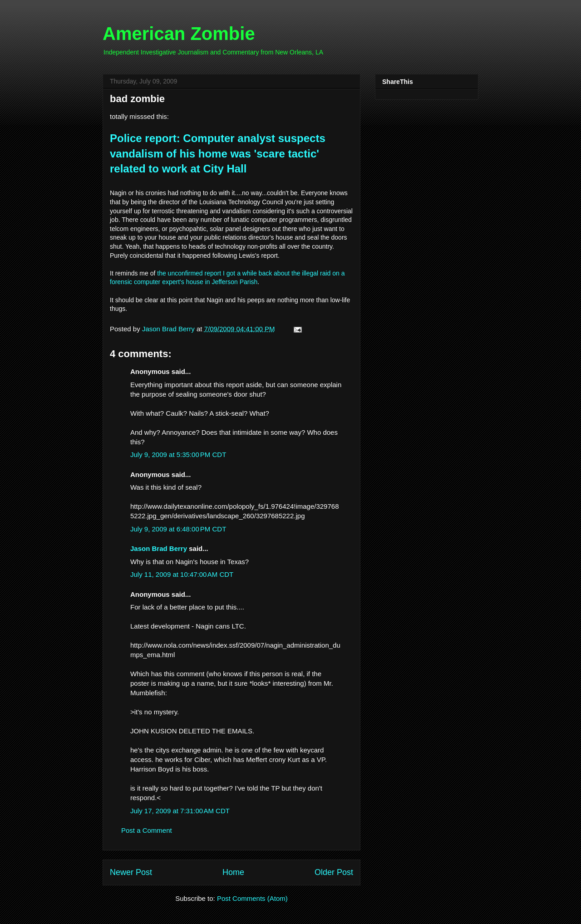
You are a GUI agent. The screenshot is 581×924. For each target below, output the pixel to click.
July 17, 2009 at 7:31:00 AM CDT (180, 811)
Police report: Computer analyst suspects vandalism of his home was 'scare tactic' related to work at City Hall (218, 153)
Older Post (334, 872)
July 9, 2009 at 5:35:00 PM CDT (178, 455)
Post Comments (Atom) (252, 898)
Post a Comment (147, 830)
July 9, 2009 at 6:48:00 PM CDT (178, 529)
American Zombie (179, 34)
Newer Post (131, 872)
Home (233, 872)
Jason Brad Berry (159, 548)
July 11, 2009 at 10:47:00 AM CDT (182, 574)
